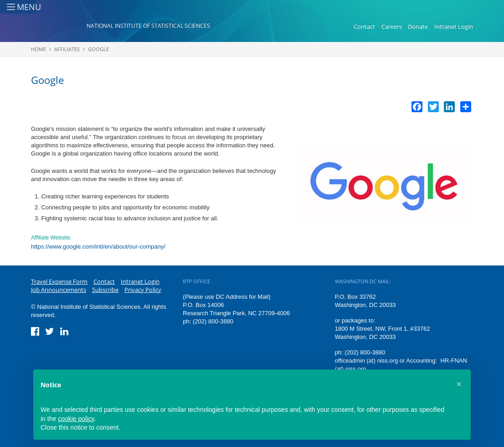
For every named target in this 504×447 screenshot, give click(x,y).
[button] (459, 384)
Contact (364, 26)
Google (98, 49)
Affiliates (67, 49)
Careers (392, 26)
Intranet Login (454, 26)
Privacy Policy (143, 290)
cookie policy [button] (76, 419)
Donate (418, 26)
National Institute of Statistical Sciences (148, 26)
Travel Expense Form (59, 281)
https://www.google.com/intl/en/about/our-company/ (98, 247)
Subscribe (105, 290)
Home (39, 49)
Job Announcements (59, 290)
